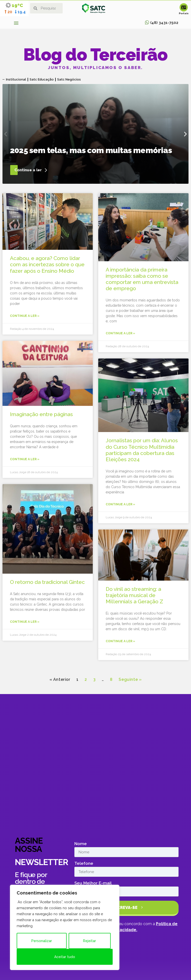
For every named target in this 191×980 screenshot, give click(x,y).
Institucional (16, 79)
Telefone (84, 864)
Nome (81, 844)
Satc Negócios (69, 79)
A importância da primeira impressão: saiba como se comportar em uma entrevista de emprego (142, 279)
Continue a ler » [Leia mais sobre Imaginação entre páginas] (25, 459)
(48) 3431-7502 (164, 23)
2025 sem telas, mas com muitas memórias (91, 150)
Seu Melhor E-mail (93, 883)
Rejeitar (90, 941)
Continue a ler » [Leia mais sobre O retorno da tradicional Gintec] (25, 622)
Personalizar (42, 941)
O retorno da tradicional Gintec (47, 582)
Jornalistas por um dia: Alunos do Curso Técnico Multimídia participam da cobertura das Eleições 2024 (142, 450)
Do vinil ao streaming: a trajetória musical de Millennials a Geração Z (134, 595)
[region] (65, 927)
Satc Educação (42, 79)
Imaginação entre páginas (41, 414)
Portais (184, 13)
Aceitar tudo (65, 957)
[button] (16, 23)
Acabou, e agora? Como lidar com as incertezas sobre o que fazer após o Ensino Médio (47, 264)
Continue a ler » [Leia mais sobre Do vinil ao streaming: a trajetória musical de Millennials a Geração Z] (120, 641)
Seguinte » (130, 679)
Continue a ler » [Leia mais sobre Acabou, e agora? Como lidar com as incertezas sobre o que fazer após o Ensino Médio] (25, 316)
